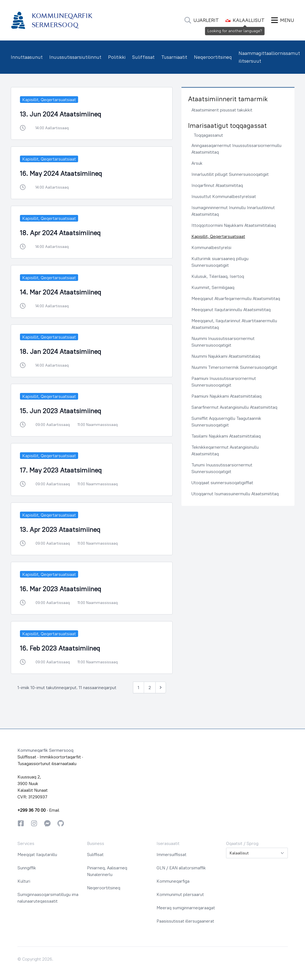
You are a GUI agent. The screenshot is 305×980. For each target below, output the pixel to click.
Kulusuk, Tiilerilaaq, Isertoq (218, 276)
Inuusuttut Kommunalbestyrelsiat (224, 196)
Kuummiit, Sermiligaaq (213, 287)
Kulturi (24, 881)
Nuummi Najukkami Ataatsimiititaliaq (226, 356)
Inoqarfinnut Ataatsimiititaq (217, 185)
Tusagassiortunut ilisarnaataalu (47, 763)
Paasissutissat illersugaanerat (185, 921)
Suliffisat (95, 854)
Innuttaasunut (27, 57)
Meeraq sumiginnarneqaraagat (186, 908)
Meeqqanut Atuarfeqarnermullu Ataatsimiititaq (236, 298)
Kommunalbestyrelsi (211, 247)
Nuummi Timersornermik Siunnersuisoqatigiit (234, 367)
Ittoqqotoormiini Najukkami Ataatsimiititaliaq (234, 225)
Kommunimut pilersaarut (180, 894)
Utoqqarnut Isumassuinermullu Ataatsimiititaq (235, 494)
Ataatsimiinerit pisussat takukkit (222, 110)
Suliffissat (143, 57)
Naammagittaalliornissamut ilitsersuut (269, 57)
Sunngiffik (27, 868)
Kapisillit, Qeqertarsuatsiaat (218, 236)
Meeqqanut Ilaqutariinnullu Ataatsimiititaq (231, 309)
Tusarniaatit (174, 57)
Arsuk (197, 163)
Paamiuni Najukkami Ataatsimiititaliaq (226, 396)
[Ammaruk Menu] (283, 20)
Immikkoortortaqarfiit (60, 757)
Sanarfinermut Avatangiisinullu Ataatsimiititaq (234, 407)
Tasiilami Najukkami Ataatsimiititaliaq (226, 436)
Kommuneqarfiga (173, 881)
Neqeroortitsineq (213, 57)
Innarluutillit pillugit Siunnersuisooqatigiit (230, 174)
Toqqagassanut (208, 135)
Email (54, 810)
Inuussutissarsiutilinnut (75, 57)
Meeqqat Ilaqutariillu (37, 854)
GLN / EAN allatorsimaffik (181, 868)
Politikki (117, 57)
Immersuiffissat (171, 854)
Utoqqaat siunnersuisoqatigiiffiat (222, 483)
